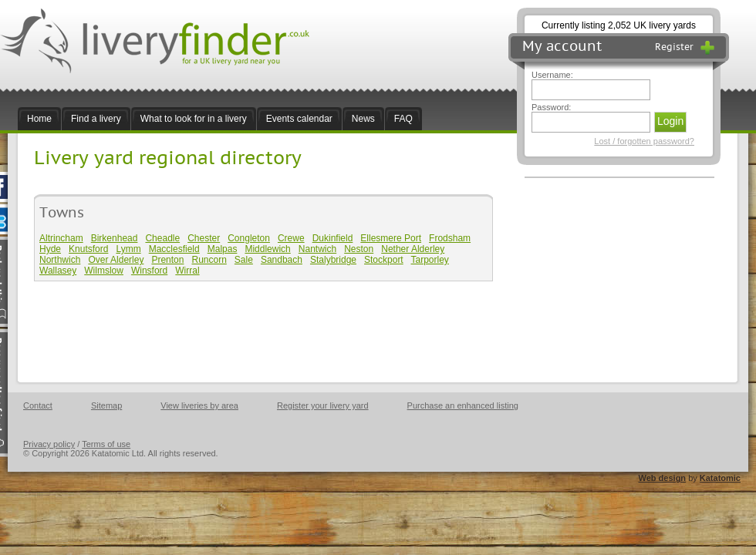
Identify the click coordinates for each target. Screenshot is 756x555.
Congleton (249, 238)
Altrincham (61, 238)
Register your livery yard (323, 405)
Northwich (60, 260)
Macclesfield (174, 249)
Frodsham (450, 238)
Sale (244, 260)
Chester (204, 238)
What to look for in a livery (194, 119)
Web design (663, 478)
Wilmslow (104, 271)
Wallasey (58, 271)
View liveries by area (199, 405)
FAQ (403, 119)
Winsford (149, 271)
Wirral (187, 271)
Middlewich (267, 249)
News (363, 119)
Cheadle (162, 238)
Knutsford (88, 249)
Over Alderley (116, 260)
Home (39, 119)
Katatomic (720, 478)
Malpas (223, 249)
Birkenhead (115, 238)
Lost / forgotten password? (644, 141)
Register (685, 47)
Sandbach (282, 260)
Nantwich (317, 249)
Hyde (50, 249)
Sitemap (106, 405)
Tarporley (430, 260)
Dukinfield (333, 238)
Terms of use (106, 444)
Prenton (167, 260)
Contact (38, 405)
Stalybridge (333, 260)
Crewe (291, 238)
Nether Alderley (413, 249)
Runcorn (209, 260)
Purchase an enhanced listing (463, 405)
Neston (359, 249)
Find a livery (96, 119)
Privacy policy (49, 444)
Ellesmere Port (391, 238)
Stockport (384, 260)
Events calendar (299, 119)
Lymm (128, 249)
